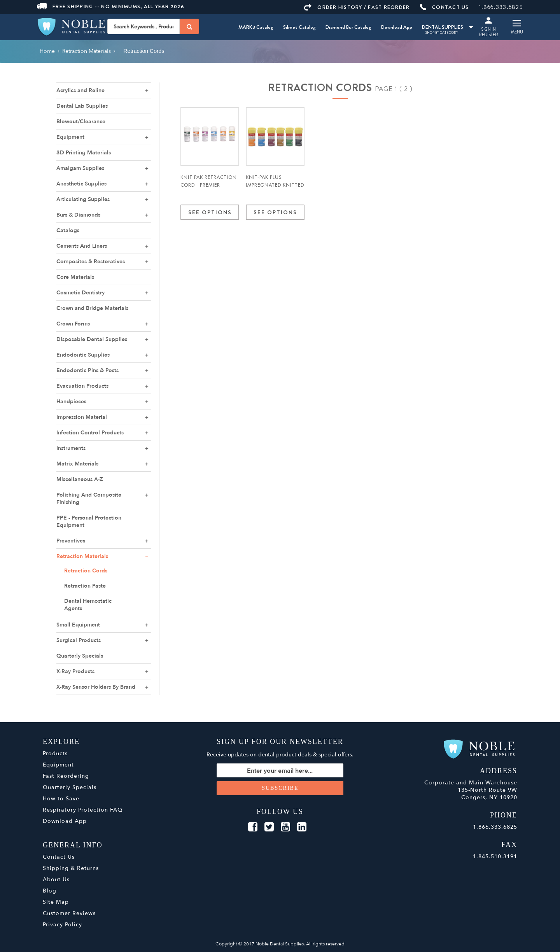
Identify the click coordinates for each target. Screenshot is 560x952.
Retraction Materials (82, 556)
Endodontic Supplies (83, 355)
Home (47, 51)
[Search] (189, 26)
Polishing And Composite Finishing (89, 499)
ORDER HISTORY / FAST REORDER (357, 7)
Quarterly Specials (80, 656)
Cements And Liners (82, 246)
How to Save (61, 799)
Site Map (56, 902)
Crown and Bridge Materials (92, 308)
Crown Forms (73, 324)
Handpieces (71, 402)
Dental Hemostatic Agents (88, 605)
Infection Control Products (90, 433)
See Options (210, 212)
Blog (50, 891)
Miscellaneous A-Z (80, 479)
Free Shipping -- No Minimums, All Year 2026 (111, 6)
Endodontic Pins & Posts (87, 370)
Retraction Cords (86, 571)
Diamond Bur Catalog (348, 27)
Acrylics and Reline (80, 90)
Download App (397, 27)
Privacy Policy (62, 925)
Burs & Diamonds (78, 215)
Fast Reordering (66, 776)
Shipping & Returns (71, 868)
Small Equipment (78, 625)
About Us (56, 879)
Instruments (71, 448)
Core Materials (75, 277)
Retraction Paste (85, 586)
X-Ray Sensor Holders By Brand (96, 687)
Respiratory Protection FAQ (83, 810)
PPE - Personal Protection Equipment (89, 521)
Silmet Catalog (299, 27)
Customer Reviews (69, 913)
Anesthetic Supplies (81, 184)
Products (55, 753)
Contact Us (59, 857)
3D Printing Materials (84, 153)
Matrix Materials (77, 464)
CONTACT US (444, 7)
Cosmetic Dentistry (80, 293)
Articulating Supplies (83, 199)
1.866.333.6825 (501, 7)
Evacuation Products (82, 386)
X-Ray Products (75, 671)
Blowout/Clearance (81, 122)
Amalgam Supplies (80, 168)
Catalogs (68, 230)
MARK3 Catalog (256, 27)
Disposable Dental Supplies (92, 339)
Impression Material (82, 417)
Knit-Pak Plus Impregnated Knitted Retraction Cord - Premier (275, 189)
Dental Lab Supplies (82, 106)
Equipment (70, 137)
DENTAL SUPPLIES (447, 27)
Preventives (71, 541)
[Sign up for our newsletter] (280, 770)
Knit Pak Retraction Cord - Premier (209, 181)
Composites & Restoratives (91, 262)
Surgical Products (79, 640)
